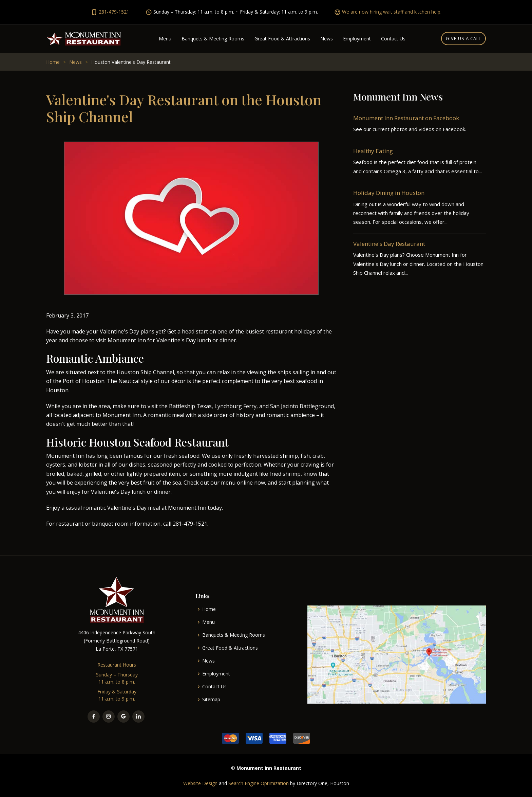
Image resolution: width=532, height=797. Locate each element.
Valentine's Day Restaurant (389, 246)
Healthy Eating (373, 153)
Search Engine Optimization (259, 783)
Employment (357, 39)
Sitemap (211, 700)
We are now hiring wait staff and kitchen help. (392, 12)
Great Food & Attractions (282, 39)
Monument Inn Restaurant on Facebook (406, 120)
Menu (165, 39)
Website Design (200, 783)
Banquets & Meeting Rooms (213, 39)
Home (53, 62)
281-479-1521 (114, 12)
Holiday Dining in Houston (389, 195)
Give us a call (463, 38)
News (327, 39)
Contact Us (393, 39)
